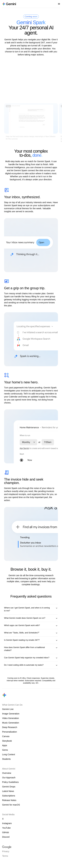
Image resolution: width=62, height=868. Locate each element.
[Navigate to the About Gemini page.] (9, 4)
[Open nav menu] (59, 4)
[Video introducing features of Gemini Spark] (31, 81)
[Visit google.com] (31, 847)
